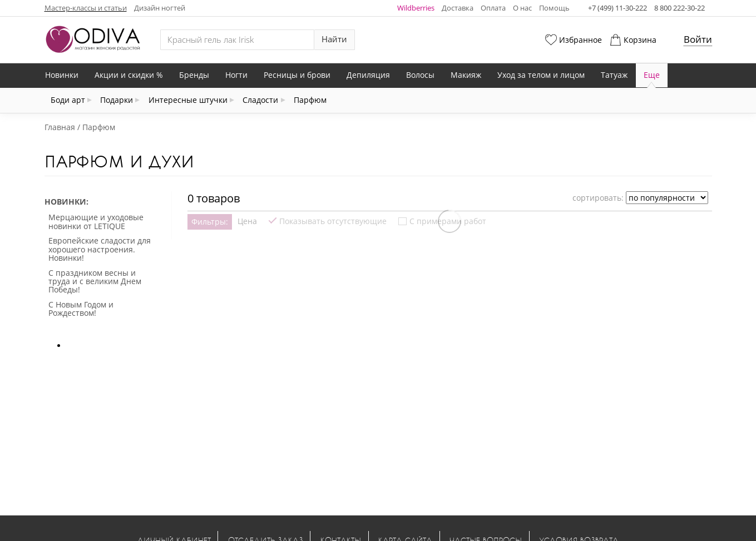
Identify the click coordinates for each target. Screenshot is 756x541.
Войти (698, 39)
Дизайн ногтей (160, 8)
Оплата (493, 8)
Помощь (554, 8)
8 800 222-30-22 (680, 8)
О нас (522, 8)
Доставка (458, 8)
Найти (334, 39)
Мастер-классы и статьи (86, 8)
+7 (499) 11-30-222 (617, 8)
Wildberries (416, 8)
